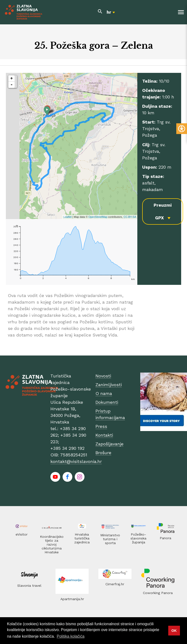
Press (101, 426)
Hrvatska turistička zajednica (82, 538)
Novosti (103, 376)
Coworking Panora (158, 593)
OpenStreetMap (98, 217)
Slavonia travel (29, 586)
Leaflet (68, 217)
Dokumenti (107, 402)
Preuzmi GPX (163, 211)
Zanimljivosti (109, 385)
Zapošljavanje (109, 444)
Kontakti (104, 435)
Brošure (103, 453)
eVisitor (22, 534)
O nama (104, 393)
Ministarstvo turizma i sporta (110, 539)
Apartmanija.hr (72, 599)
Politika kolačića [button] (71, 636)
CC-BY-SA (130, 217)
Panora (165, 538)
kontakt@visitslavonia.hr (76, 461)
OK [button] (174, 631)
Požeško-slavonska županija (138, 538)
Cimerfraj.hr (115, 584)
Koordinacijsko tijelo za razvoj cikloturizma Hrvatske (52, 544)
